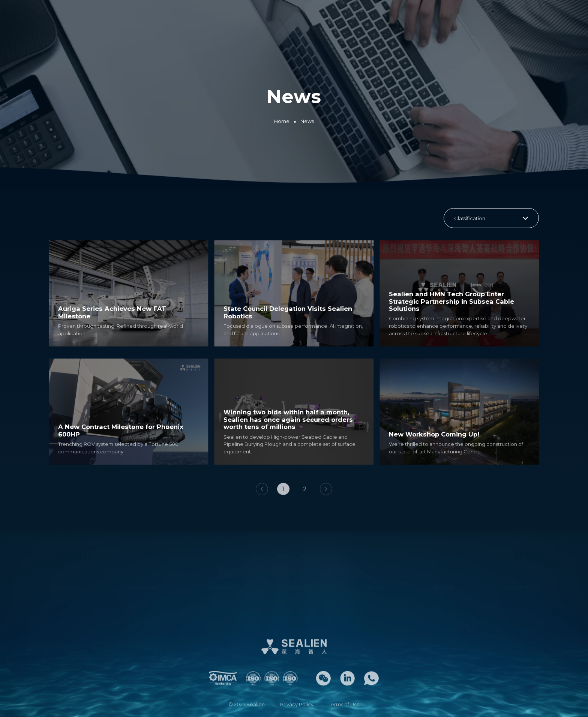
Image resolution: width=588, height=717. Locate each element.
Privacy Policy (297, 704)
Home (282, 121)
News (307, 121)
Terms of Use (344, 704)
